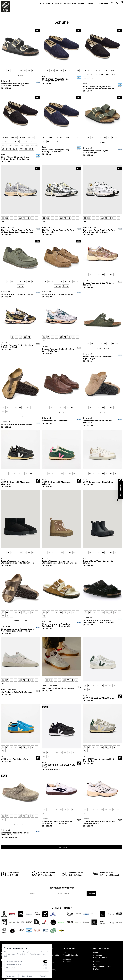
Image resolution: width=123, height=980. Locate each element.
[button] (121, 490)
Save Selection (27, 976)
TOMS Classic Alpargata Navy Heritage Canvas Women (56, 80)
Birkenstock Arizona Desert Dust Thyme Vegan (98, 357)
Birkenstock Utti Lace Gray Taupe (57, 294)
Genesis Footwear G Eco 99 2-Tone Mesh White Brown (99, 822)
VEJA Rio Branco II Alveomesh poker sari (57, 483)
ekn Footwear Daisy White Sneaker (17, 692)
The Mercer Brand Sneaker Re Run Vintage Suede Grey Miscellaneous (17, 231)
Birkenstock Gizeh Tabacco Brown (16, 424)
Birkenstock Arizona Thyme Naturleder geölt (95, 152)
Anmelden (91, 894)
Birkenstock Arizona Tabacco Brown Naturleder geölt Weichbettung (17, 630)
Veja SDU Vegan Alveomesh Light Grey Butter (98, 760)
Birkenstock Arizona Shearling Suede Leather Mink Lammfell (56, 625)
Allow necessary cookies (14, 962)
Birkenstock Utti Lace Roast (55, 421)
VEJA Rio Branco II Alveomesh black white (15, 483)
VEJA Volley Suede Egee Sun (14, 759)
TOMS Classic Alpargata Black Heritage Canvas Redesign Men (15, 158)
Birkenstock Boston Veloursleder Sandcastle (98, 422)
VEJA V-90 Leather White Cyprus (98, 698)
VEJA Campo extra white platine (98, 482)
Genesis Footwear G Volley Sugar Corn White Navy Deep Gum (57, 822)
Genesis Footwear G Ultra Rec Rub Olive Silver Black (17, 346)
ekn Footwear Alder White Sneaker (58, 688)
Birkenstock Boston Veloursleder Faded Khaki (16, 834)
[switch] (45, 961)
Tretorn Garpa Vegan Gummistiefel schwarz (99, 562)
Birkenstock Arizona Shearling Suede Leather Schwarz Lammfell (98, 621)
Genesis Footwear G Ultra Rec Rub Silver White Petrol (58, 350)
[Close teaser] (117, 500)
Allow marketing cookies (14, 968)
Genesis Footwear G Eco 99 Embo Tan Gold (98, 284)
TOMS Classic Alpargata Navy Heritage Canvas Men (56, 151)
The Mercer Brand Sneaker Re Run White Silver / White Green (99, 231)
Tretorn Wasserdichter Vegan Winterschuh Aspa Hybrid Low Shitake (59, 562)
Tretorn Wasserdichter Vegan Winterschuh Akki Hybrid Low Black (17, 562)
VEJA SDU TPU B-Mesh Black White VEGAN (59, 766)
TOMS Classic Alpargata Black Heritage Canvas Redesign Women (99, 87)
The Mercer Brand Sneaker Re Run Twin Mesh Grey (58, 231)
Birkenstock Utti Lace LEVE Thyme (17, 294)
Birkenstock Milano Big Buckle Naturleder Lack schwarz (15, 85)
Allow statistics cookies (14, 965)
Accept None (10, 976)
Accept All (43, 976)
